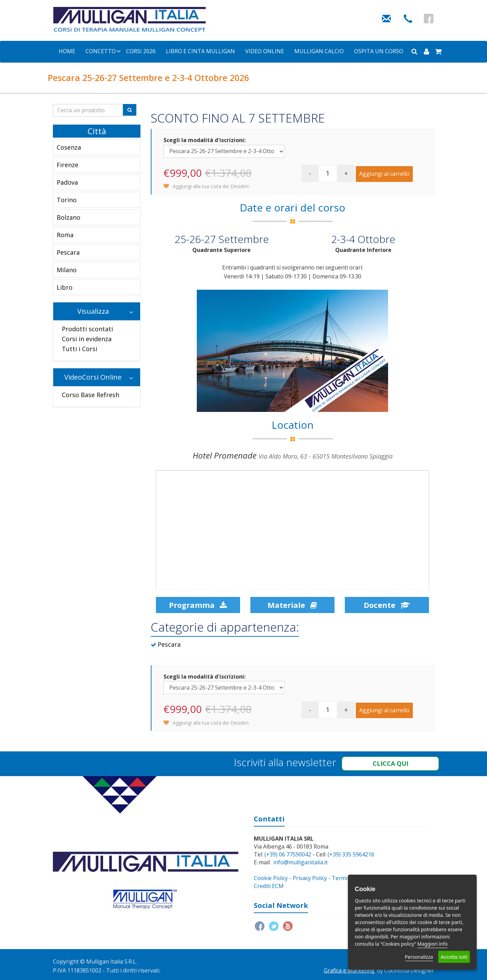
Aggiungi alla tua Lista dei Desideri (206, 186)
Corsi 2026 (141, 51)
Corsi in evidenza (87, 339)
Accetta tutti (454, 957)
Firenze (67, 165)
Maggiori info (432, 944)
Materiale (292, 605)
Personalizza (419, 957)
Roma (65, 235)
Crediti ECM (269, 886)
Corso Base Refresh (90, 395)
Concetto (101, 51)
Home (67, 51)
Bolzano (69, 217)
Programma (198, 605)
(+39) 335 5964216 (351, 854)
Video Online (265, 51)
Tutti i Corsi (80, 349)
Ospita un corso (379, 51)
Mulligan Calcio (319, 51)
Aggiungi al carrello (384, 174)
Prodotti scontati (87, 329)
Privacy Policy (310, 878)
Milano (67, 270)
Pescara (68, 252)
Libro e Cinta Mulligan (200, 51)
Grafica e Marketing (349, 970)
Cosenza (69, 147)
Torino (67, 200)
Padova (67, 182)
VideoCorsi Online (99, 377)
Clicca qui (390, 763)
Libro (65, 287)
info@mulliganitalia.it (301, 862)
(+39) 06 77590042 (288, 854)
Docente (387, 605)
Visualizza (105, 311)
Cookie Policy (271, 878)
